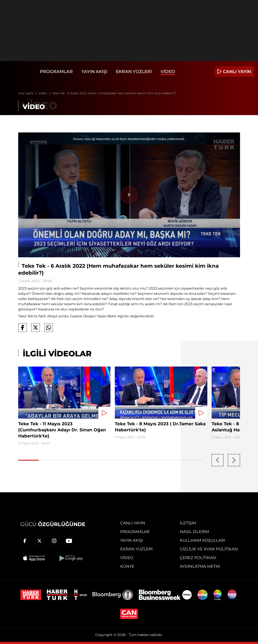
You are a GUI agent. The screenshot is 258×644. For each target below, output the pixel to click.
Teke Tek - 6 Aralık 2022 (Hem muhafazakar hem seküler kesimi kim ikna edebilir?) (114, 93)
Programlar (56, 72)
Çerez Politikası (198, 558)
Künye (127, 566)
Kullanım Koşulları (202, 540)
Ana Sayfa (28, 93)
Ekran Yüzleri (134, 72)
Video (168, 72)
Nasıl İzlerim (194, 532)
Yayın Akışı (94, 72)
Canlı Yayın (133, 523)
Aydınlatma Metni (200, 566)
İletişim (188, 523)
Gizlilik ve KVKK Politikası (209, 549)
